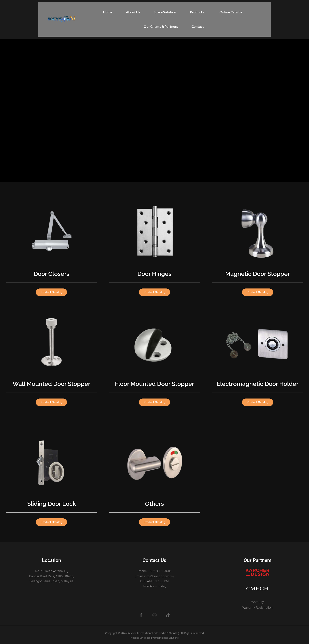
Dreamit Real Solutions (166, 638)
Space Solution (165, 12)
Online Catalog (231, 12)
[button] (198, 12)
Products (197, 12)
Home (108, 12)
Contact (198, 27)
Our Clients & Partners (161, 27)
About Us (133, 12)
